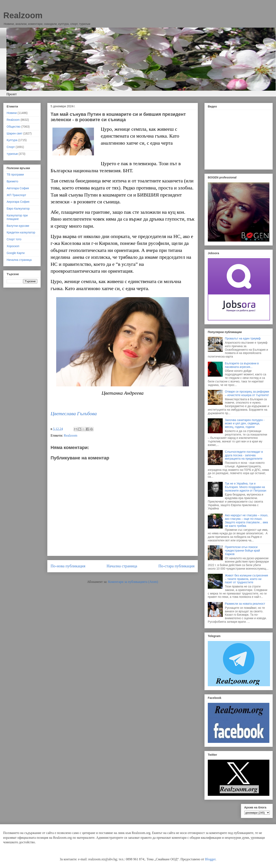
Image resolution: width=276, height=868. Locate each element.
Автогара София (18, 188)
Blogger (210, 859)
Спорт (11, 147)
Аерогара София (18, 202)
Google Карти (16, 253)
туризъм (12, 154)
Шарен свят (15, 133)
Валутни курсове (18, 226)
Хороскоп (13, 246)
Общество (14, 127)
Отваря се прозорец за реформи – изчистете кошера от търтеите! (247, 393)
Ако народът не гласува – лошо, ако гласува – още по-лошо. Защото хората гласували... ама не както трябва (247, 520)
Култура (12, 140)
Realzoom (23, 15)
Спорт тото (14, 239)
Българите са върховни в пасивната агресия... (242, 365)
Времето (12, 181)
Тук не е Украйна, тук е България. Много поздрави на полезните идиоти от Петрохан (246, 487)
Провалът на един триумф (243, 338)
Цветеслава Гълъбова (74, 414)
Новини (12, 113)
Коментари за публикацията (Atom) (133, 582)
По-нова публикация (68, 566)
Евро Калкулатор (18, 209)
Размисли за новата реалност (245, 604)
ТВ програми (15, 175)
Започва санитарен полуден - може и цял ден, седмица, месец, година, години (245, 424)
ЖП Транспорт (16, 195)
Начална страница (122, 566)
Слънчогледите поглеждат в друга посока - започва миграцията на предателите (244, 455)
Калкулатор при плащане (17, 217)
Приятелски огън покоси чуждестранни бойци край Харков (243, 551)
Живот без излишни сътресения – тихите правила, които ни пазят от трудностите (247, 579)
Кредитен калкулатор (21, 232)
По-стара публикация (176, 566)
